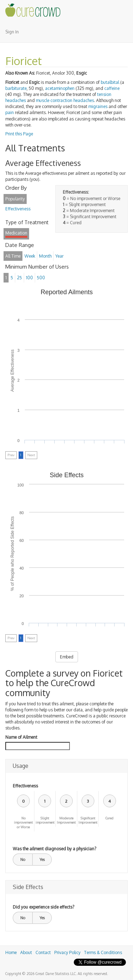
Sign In (12, 32)
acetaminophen (60, 88)
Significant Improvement (88, 820)
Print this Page (19, 134)
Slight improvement (45, 820)
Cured (109, 818)
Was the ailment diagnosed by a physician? (54, 849)
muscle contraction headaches (65, 100)
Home (11, 952)
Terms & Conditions (103, 952)
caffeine (112, 88)
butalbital (110, 82)
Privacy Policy (67, 952)
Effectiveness (25, 786)
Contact (43, 952)
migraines (98, 106)
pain (10, 112)
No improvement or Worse (23, 823)
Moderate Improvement (66, 820)
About (26, 952)
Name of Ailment (21, 737)
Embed (67, 657)
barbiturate (16, 88)
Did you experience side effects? (43, 907)
